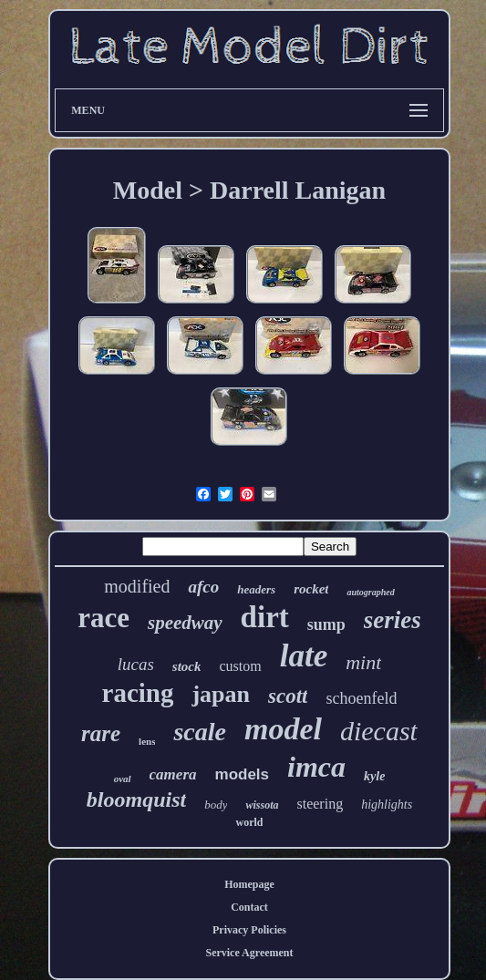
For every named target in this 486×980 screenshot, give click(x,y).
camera (173, 774)
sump (326, 624)
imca (316, 767)
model (283, 729)
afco (203, 587)
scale (200, 732)
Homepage (249, 884)
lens (147, 741)
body (216, 805)
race (103, 618)
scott (288, 696)
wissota (262, 805)
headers (256, 589)
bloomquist (136, 799)
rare (101, 733)
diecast (379, 731)
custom (240, 666)
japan (221, 694)
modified (137, 586)
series (393, 620)
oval (123, 779)
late (304, 656)
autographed (370, 592)
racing (138, 693)
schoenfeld (361, 698)
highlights (387, 805)
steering (320, 804)
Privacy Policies (249, 930)
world (249, 822)
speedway (185, 623)
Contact (249, 907)
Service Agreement (249, 953)
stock (187, 666)
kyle (374, 776)
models (243, 774)
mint (363, 662)
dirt (265, 617)
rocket (311, 589)
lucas (136, 664)
